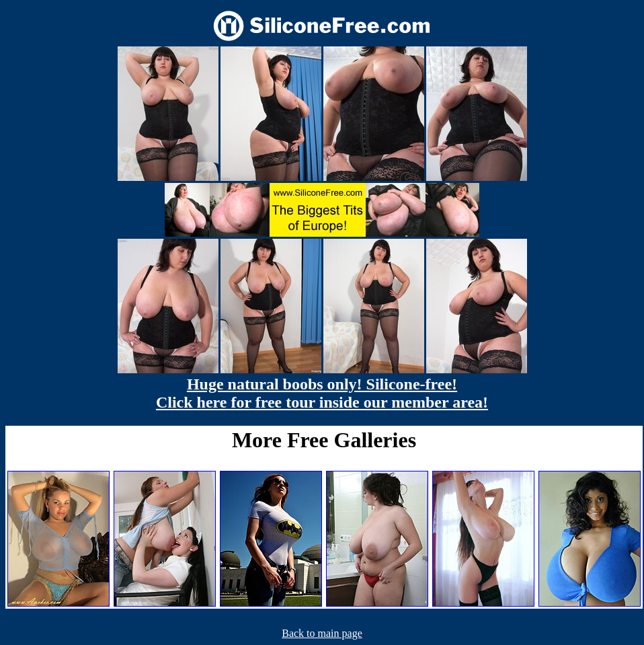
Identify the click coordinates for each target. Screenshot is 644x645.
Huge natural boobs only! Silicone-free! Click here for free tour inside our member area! (322, 393)
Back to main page (322, 633)
